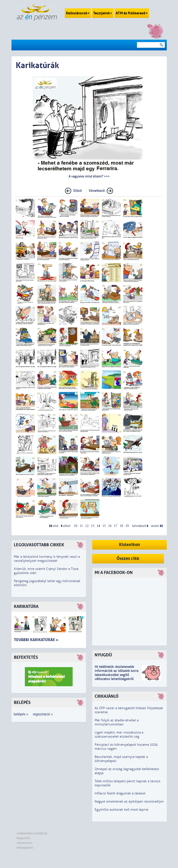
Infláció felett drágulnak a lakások (120, 793)
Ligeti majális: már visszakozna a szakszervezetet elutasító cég (119, 734)
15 (104, 526)
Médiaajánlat (25, 848)
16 (110, 526)
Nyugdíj (103, 655)
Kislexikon (129, 545)
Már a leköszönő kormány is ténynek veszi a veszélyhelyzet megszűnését (47, 559)
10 (76, 526)
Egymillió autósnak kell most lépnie (121, 810)
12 (87, 526)
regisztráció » (43, 714)
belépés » (21, 714)
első (56, 526)
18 (121, 526)
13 (93, 526)
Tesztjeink (103, 13)
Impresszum (24, 843)
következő (139, 526)
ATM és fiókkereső (132, 13)
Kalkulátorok (78, 13)
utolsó (155, 526)
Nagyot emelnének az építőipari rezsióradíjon (129, 801)
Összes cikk (128, 559)
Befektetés (26, 657)
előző (67, 526)
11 (81, 526)
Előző (78, 191)
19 (127, 526)
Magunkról (23, 838)
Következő (97, 191)
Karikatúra (26, 607)
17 (116, 526)
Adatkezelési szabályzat (32, 833)
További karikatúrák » (36, 640)
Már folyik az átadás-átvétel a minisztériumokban (117, 722)
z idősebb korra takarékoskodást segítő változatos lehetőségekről (116, 675)
